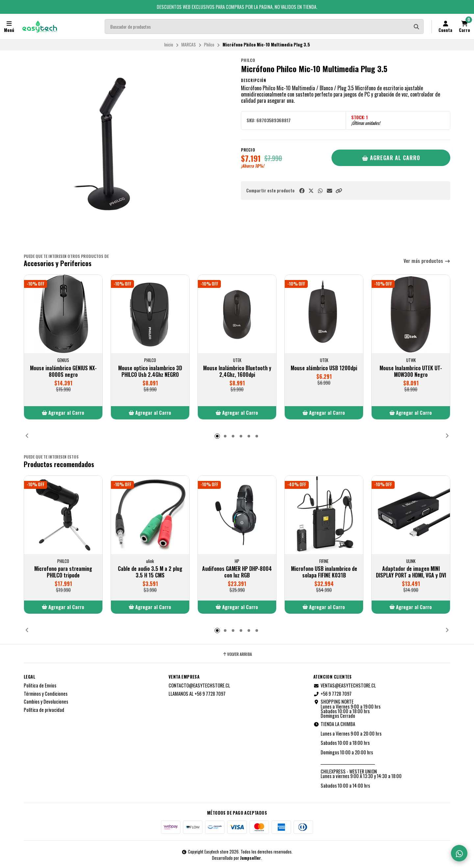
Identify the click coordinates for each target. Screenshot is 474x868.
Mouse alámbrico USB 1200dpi (324, 368)
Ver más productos (427, 261)
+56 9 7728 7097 (332, 694)
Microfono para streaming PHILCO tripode (63, 572)
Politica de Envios (40, 686)
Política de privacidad (44, 710)
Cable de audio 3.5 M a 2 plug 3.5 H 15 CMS (150, 572)
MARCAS (189, 44)
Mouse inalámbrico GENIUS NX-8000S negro (63, 371)
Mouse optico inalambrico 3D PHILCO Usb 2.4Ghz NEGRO (150, 371)
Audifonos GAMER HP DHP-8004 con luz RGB (237, 572)
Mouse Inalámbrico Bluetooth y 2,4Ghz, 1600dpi (237, 371)
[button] (339, 191)
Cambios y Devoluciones (46, 702)
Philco (209, 44)
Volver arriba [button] (237, 654)
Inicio (169, 44)
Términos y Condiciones (46, 694)
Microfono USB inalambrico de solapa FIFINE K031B (324, 572)
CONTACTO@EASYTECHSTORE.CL (199, 686)
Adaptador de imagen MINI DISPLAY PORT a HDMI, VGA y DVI (411, 572)
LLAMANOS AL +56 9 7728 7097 (197, 694)
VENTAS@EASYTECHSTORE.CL (345, 686)
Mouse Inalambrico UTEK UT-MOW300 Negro (411, 371)
